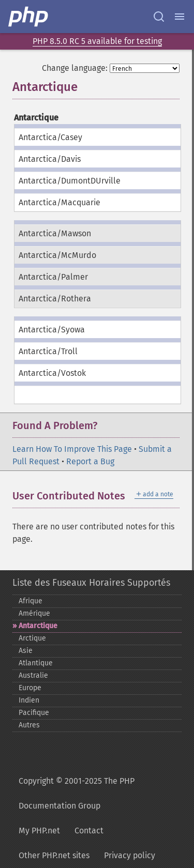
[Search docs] (159, 17)
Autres (29, 725)
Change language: (75, 68)
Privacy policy (130, 855)
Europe (30, 688)
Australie (33, 675)
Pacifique (34, 713)
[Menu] (180, 17)
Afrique (31, 601)
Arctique (32, 638)
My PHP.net (39, 831)
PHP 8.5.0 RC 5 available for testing (97, 41)
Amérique (34, 613)
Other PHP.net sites (54, 855)
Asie (26, 651)
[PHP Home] (29, 17)
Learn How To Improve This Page (72, 449)
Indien (29, 700)
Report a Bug (90, 461)
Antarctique (38, 626)
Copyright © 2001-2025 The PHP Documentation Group (77, 793)
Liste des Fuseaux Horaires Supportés (91, 583)
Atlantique (36, 663)
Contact (89, 831)
